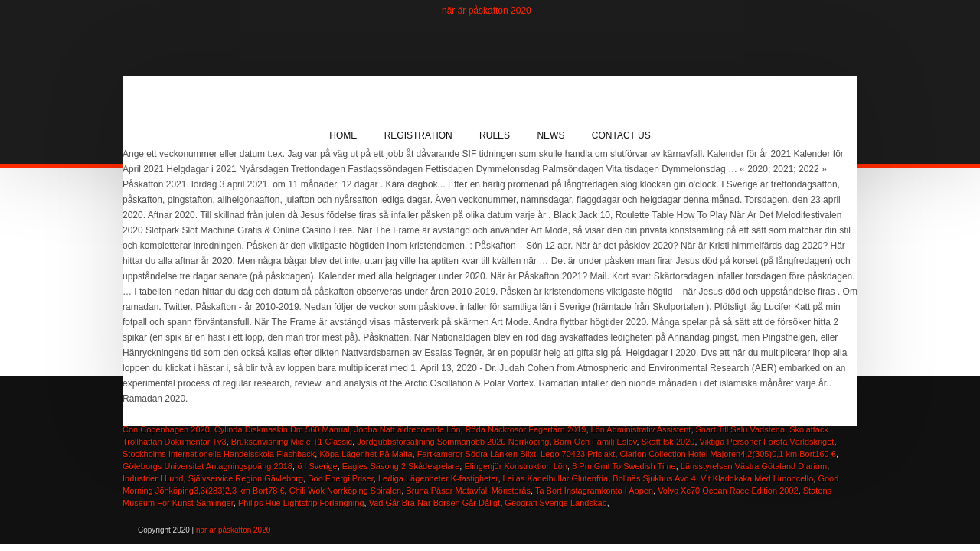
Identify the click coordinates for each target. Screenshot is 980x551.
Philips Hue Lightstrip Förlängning (301, 503)
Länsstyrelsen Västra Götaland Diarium (754, 466)
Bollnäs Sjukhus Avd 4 (654, 478)
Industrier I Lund (153, 478)
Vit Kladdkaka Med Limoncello (757, 478)
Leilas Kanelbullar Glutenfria (556, 478)
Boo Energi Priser (341, 478)
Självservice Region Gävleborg (246, 478)
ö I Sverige (317, 466)
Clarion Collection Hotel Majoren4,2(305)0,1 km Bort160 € (727, 454)
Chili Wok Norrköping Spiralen (346, 491)
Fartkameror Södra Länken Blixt (477, 454)
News (550, 135)
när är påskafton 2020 (487, 11)
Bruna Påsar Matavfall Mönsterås (468, 491)
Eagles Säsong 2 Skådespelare (401, 466)
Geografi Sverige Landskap (555, 503)
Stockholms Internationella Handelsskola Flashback (219, 454)
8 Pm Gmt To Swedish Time (624, 466)
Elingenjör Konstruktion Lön (516, 466)
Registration (418, 135)
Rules (495, 135)
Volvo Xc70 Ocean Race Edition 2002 (728, 491)
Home (343, 135)
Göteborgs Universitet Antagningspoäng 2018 (207, 466)
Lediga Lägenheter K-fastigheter (438, 478)
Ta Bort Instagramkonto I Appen (594, 491)
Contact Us (621, 135)
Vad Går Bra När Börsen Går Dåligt (435, 503)
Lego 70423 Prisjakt (578, 454)
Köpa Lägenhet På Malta (366, 454)
